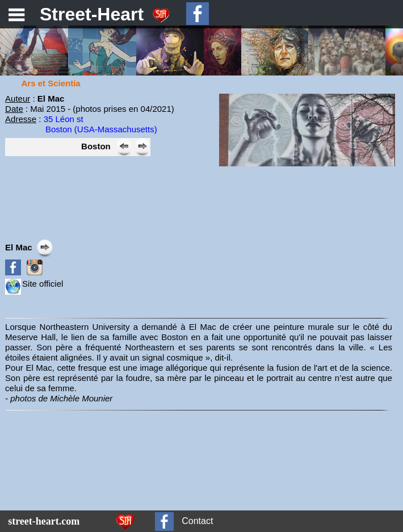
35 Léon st (64, 119)
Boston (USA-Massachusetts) (101, 129)
